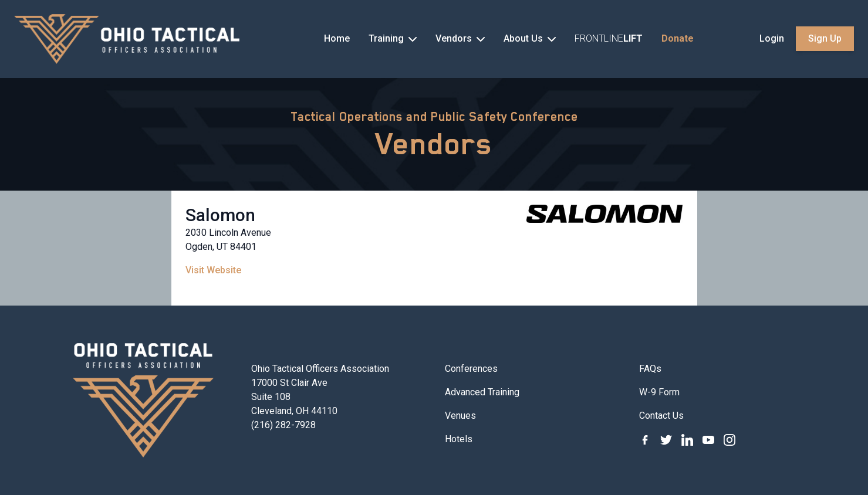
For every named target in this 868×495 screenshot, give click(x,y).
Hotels (459, 439)
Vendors (434, 144)
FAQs (650, 369)
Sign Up (825, 38)
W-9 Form (659, 392)
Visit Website (213, 270)
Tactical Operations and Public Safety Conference (434, 117)
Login (772, 38)
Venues (460, 416)
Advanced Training (482, 392)
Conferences (471, 369)
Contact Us (661, 416)
